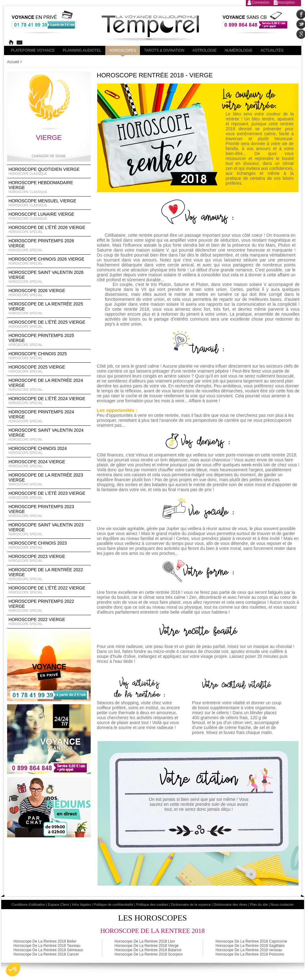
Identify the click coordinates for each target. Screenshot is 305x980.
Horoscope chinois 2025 (49, 356)
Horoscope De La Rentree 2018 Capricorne (251, 941)
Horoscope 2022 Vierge (49, 622)
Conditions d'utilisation (28, 904)
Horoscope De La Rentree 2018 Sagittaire (250, 946)
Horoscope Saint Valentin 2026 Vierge (49, 277)
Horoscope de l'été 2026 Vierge (49, 230)
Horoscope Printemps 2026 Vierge (49, 245)
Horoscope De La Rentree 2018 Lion (145, 941)
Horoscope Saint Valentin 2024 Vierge (49, 435)
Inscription (287, 2)
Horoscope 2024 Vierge (49, 464)
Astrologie (204, 50)
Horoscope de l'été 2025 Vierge (49, 324)
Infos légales (81, 904)
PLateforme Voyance (33, 50)
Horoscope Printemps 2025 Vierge (49, 340)
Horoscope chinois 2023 (49, 545)
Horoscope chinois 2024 (49, 451)
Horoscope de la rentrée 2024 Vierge (49, 385)
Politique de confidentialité (114, 904)
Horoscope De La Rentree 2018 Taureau (47, 946)
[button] (13, 969)
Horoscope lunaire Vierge (49, 216)
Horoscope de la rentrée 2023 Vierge (49, 480)
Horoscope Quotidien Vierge (49, 171)
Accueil (13, 62)
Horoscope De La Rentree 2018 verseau (249, 950)
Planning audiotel (82, 50)
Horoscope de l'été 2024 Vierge (49, 401)
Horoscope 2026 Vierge (49, 293)
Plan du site (259, 904)
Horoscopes (123, 50)
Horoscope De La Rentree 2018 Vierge (147, 946)
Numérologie (238, 50)
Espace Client (59, 904)
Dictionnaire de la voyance (191, 904)
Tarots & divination (164, 50)
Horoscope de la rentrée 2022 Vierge (49, 574)
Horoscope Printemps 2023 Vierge (49, 511)
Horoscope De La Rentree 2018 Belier (45, 941)
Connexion (261, 2)
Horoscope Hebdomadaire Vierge (49, 187)
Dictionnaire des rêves (231, 904)
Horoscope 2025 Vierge (49, 369)
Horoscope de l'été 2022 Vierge (49, 590)
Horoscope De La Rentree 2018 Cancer (46, 954)
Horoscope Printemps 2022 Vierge (49, 606)
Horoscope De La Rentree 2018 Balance (148, 950)
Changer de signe (49, 156)
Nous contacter (282, 904)
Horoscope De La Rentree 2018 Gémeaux (48, 950)
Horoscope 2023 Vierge (49, 559)
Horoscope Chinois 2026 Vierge (49, 261)
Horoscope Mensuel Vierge (49, 203)
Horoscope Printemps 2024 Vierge (49, 417)
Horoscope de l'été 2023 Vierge (49, 495)
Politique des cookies (152, 904)
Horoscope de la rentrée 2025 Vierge (49, 309)
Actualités (272, 50)
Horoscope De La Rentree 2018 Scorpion (149, 954)
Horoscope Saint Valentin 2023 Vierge (49, 529)
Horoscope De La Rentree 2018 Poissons (250, 954)
